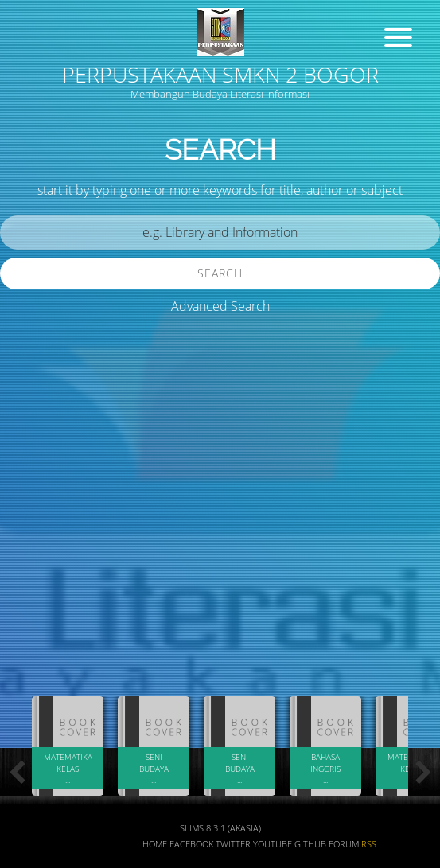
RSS (369, 844)
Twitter (233, 844)
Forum (344, 844)
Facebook (191, 844)
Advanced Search (220, 306)
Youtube (273, 844)
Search (220, 273)
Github (310, 844)
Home (155, 844)
